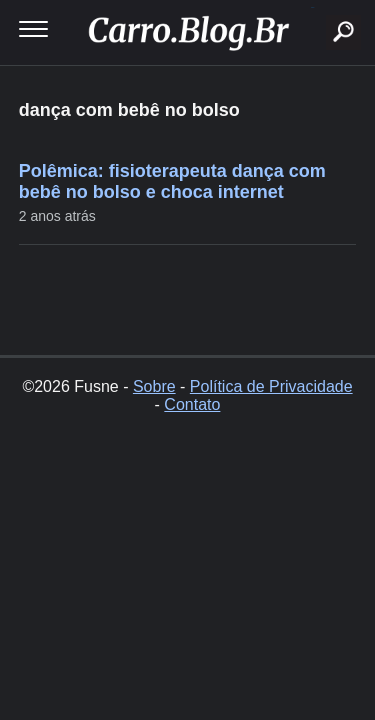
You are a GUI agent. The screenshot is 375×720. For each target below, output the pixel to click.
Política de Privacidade (271, 386)
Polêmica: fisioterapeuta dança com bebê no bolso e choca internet (172, 181)
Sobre (154, 386)
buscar (312, 7)
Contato (192, 404)
